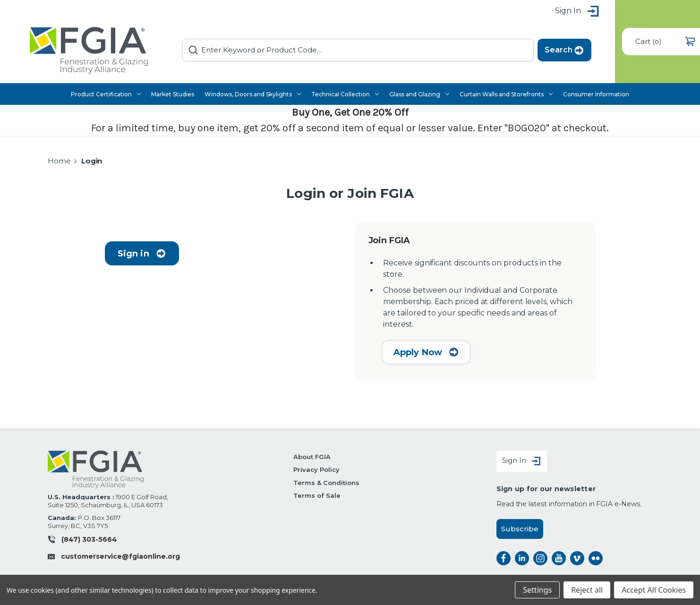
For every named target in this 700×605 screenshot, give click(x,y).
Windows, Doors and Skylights (253, 94)
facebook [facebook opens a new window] (504, 558)
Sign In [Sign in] (522, 461)
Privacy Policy (316, 469)
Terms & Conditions (326, 483)
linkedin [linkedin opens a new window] (522, 558)
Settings (537, 590)
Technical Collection (345, 94)
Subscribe (520, 529)
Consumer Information (596, 94)
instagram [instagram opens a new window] (540, 558)
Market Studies (173, 94)
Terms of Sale (317, 495)
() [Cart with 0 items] (665, 41)
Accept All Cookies (654, 590)
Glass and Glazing (419, 94)
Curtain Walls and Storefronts (506, 94)
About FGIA (312, 457)
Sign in (577, 12)
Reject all (587, 590)
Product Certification (106, 94)
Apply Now (426, 352)
